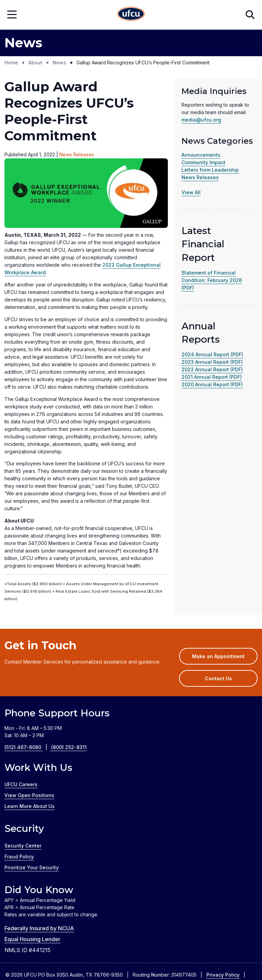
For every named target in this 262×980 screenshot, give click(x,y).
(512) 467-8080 (28, 681)
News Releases (200, 177)
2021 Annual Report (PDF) (212, 377)
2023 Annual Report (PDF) (212, 362)
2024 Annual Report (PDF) (212, 354)
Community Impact (203, 162)
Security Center (23, 780)
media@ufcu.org (201, 120)
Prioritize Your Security (32, 802)
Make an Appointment (225, 593)
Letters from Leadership (210, 170)
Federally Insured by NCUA (39, 862)
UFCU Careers (21, 719)
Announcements (201, 155)
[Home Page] (131, 15)
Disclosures (19, 916)
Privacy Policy (223, 909)
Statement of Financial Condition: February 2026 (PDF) (212, 280)
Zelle (180, 958)
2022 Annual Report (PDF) (212, 369)
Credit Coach (90, 958)
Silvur (158, 958)
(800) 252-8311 (69, 681)
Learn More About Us (30, 740)
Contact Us (219, 613)
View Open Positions (29, 729)
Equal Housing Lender (32, 873)
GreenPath (128, 958)
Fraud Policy (19, 791)
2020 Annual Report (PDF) (212, 384)
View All (191, 192)
